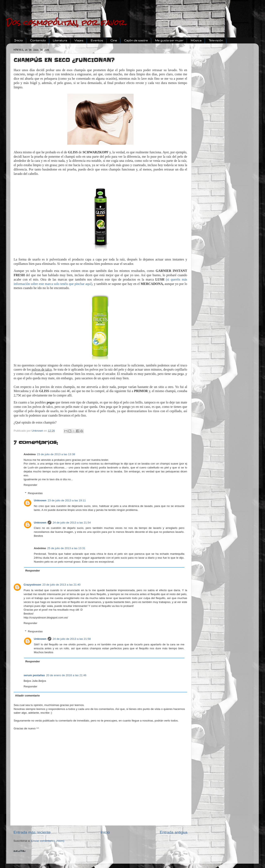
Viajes (79, 40)
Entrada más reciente (32, 832)
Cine (114, 40)
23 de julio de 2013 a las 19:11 (67, 500)
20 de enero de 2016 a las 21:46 (66, 675)
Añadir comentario (27, 696)
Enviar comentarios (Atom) (48, 841)
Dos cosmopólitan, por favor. (66, 23)
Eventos (97, 40)
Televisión (216, 40)
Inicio (19, 40)
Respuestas (35, 493)
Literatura (60, 40)
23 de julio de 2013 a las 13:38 (56, 454)
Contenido (38, 40)
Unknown (40, 500)
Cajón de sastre (136, 40)
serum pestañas (34, 675)
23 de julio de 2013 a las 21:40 (61, 585)
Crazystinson (32, 585)
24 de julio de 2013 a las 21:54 (72, 523)
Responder (30, 485)
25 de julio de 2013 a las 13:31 (66, 548)
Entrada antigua (174, 832)
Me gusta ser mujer (169, 40)
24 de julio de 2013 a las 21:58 (72, 639)
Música (196, 40)
